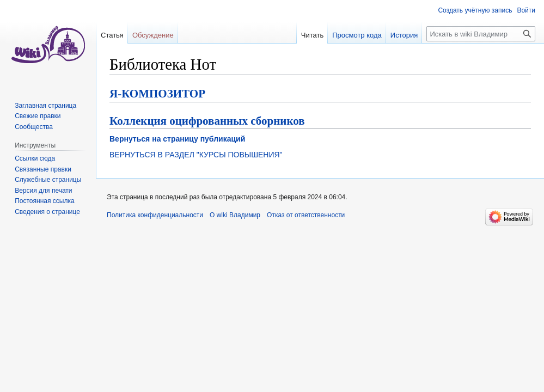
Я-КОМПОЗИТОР (157, 94)
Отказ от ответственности (306, 215)
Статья (112, 35)
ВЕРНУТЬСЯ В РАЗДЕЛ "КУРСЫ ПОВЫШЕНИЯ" (196, 155)
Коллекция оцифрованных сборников (207, 121)
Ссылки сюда (35, 158)
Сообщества (34, 127)
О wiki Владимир (235, 215)
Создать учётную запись (475, 10)
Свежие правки (38, 116)
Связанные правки (43, 169)
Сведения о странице (47, 212)
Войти (526, 10)
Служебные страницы (48, 180)
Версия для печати (43, 191)
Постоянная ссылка (44, 201)
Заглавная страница (45, 106)
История (404, 35)
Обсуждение (153, 35)
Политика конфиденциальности (155, 215)
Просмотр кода (357, 35)
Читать (312, 35)
